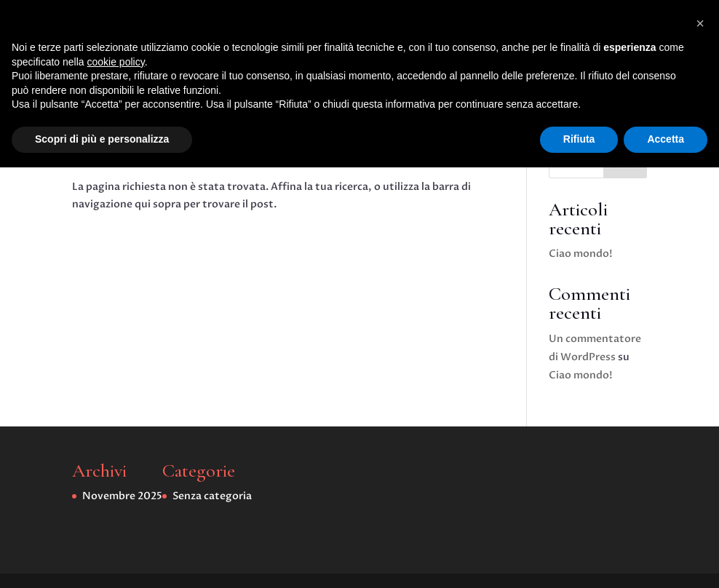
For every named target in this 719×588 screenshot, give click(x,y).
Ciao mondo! (581, 254)
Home (285, 82)
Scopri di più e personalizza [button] (102, 560)
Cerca (625, 164)
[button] (700, 444)
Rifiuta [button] (579, 560)
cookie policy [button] (116, 482)
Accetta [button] (666, 560)
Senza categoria (408, 82)
